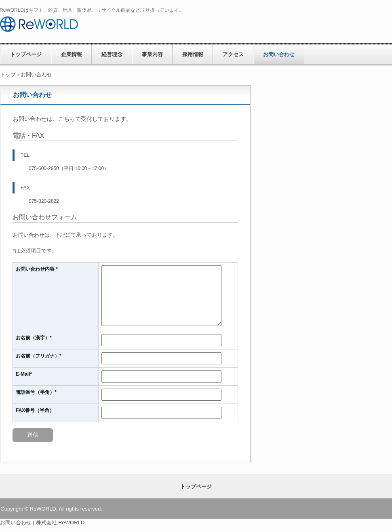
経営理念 (112, 54)
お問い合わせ (279, 54)
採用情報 (193, 54)
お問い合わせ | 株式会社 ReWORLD (42, 523)
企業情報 (72, 54)
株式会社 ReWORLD (64, 26)
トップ (8, 75)
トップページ (26, 54)
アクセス (233, 54)
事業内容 (152, 54)
